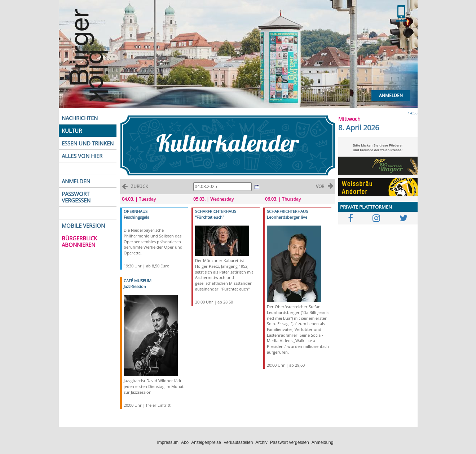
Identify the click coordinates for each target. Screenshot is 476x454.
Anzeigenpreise (206, 442)
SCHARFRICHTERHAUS (216, 211)
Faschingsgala (136, 217)
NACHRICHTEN (80, 118)
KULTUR (72, 131)
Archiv (261, 442)
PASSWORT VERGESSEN (76, 197)
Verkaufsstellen (238, 442)
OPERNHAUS (136, 211)
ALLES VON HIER (82, 156)
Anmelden (391, 95)
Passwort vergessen (290, 442)
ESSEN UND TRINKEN (88, 143)
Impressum (168, 442)
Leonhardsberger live (287, 217)
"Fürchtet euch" (210, 217)
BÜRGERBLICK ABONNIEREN (79, 241)
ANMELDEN (76, 181)
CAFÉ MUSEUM (138, 281)
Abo (185, 442)
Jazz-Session (135, 286)
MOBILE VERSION (83, 226)
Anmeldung (323, 442)
